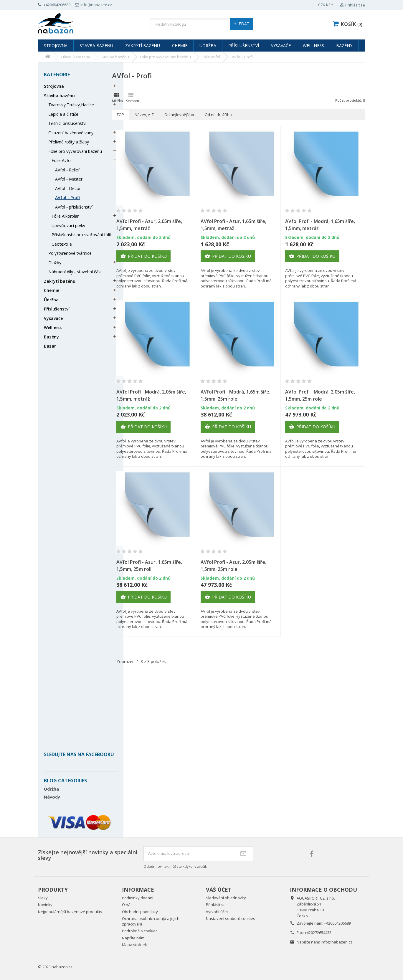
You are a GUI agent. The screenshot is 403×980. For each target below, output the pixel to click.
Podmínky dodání (138, 898)
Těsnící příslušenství (67, 123)
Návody (52, 797)
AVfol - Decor (68, 188)
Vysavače (281, 46)
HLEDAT (241, 24)
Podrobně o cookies (140, 931)
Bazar (371, 46)
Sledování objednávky (226, 898)
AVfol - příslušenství (74, 207)
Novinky (45, 905)
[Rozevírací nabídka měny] (326, 5)
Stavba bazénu (96, 46)
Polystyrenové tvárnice (70, 253)
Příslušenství (244, 46)
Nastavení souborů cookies (231, 918)
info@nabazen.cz (337, 942)
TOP (120, 115)
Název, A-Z (144, 115)
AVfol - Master (69, 179)
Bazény (344, 46)
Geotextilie (62, 244)
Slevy (43, 898)
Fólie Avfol (62, 160)
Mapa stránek (134, 945)
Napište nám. (134, 938)
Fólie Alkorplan (66, 216)
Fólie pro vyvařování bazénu (75, 151)
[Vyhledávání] (201, 24)
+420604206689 (337, 923)
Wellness (313, 46)
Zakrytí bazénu (143, 46)
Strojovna (56, 46)
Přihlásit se (216, 905)
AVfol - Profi (67, 198)
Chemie (180, 46)
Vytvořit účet (217, 912)
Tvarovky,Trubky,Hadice (71, 105)
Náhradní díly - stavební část (75, 272)
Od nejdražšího (218, 115)
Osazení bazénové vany (71, 133)
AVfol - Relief (67, 170)
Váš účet (219, 890)
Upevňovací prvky (68, 225)
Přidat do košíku (144, 256)
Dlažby (55, 263)
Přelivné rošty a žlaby (69, 142)
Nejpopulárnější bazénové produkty (70, 912)
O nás (127, 905)
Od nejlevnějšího (179, 115)
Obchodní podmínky (140, 912)
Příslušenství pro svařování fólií (81, 235)
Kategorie (57, 75)
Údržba (208, 46)
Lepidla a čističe (63, 114)
